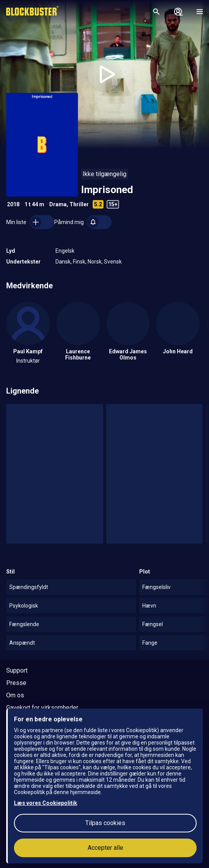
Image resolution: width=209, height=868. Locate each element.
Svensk (113, 262)
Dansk (63, 262)
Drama (58, 204)
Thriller (79, 204)
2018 (13, 204)
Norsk (95, 262)
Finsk (79, 262)
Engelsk (65, 251)
